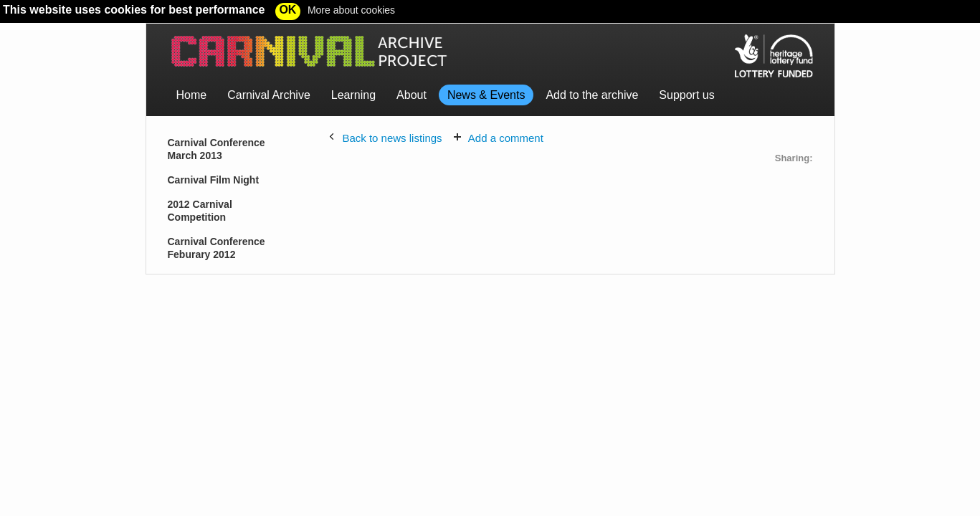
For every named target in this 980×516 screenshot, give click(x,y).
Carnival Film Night (214, 180)
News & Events (486, 95)
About (411, 95)
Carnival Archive (269, 95)
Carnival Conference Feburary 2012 (217, 248)
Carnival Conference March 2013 (217, 149)
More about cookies (351, 10)
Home (192, 95)
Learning (353, 95)
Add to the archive (592, 95)
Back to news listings (392, 138)
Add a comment (506, 138)
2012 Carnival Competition (200, 211)
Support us (686, 95)
